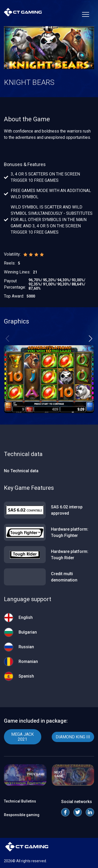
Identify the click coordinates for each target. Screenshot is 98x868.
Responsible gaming (22, 815)
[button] (91, 338)
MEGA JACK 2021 (22, 737)
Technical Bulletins (20, 801)
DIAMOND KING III (73, 737)
